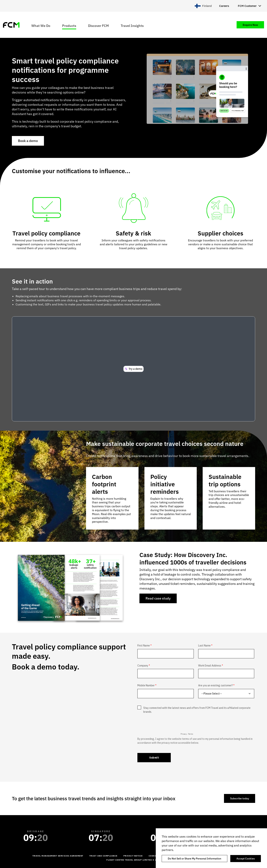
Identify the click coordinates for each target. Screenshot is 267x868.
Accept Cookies (246, 859)
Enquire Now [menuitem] (250, 25)
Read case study (158, 598)
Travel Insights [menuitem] (132, 26)
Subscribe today (240, 798)
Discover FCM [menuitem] (98, 26)
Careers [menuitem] (224, 6)
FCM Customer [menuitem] (247, 6)
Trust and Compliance (103, 856)
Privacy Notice (133, 856)
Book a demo (28, 141)
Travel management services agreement (58, 856)
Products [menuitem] (69, 26)
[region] (211, 848)
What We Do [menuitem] (41, 26)
